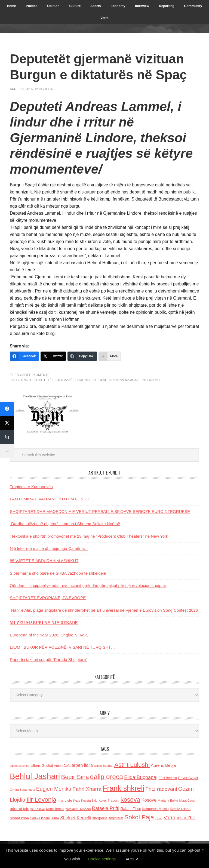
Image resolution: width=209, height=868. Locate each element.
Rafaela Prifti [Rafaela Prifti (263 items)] (105, 808)
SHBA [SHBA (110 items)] (55, 818)
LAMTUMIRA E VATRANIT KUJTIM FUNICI (49, 499)
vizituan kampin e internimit (135, 380)
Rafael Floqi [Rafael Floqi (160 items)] (130, 809)
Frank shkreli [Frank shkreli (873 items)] (123, 788)
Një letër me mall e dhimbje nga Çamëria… (49, 548)
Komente (42, 375)
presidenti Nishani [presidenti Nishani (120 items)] (78, 809)
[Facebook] (24, 356)
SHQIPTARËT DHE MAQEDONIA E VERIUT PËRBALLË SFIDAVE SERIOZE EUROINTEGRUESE (100, 511)
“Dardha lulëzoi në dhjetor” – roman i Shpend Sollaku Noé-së (65, 524)
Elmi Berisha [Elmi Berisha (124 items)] (168, 778)
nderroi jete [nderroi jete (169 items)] (20, 809)
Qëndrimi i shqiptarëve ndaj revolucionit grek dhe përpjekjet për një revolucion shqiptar (88, 585)
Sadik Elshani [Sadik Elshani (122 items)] (40, 818)
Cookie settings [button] (102, 859)
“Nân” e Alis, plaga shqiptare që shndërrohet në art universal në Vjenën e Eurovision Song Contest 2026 (104, 610)
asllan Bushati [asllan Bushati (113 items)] (104, 766)
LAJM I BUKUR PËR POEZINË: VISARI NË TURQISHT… (62, 647)
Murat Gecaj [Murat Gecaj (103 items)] (187, 801)
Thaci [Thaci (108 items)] (159, 818)
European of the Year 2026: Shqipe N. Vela (49, 635)
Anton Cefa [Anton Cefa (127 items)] (62, 766)
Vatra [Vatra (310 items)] (170, 818)
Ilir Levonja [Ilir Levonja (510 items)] (41, 799)
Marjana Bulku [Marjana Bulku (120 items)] (168, 800)
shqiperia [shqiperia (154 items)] (100, 818)
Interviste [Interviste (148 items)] (65, 800)
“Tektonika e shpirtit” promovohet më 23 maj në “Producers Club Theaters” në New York (89, 536)
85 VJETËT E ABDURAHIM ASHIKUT (44, 561)
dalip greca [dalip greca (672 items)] (107, 777)
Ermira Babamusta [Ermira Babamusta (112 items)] (22, 790)
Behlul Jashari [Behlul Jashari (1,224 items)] (35, 776)
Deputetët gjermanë (53, 380)
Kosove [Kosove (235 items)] (149, 800)
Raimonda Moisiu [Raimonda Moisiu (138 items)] (155, 809)
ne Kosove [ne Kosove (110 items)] (38, 809)
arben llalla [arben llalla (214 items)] (82, 765)
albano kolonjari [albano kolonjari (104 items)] (20, 766)
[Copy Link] (82, 356)
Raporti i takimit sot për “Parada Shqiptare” (48, 659)
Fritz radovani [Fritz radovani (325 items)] (161, 789)
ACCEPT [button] (133, 859)
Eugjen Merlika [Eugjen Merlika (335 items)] (54, 789)
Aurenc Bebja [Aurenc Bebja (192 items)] (163, 765)
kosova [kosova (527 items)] (130, 799)
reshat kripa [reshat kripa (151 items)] (19, 818)
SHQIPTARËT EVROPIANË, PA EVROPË (48, 598)
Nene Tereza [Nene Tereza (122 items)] (55, 809)
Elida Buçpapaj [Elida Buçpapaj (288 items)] (141, 777)
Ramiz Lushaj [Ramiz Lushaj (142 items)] (181, 809)
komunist (83, 380)
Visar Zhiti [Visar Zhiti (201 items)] (186, 818)
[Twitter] (53, 356)
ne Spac (100, 380)
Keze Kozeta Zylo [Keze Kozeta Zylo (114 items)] (85, 801)
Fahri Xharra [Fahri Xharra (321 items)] (87, 789)
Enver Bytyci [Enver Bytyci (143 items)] (188, 778)
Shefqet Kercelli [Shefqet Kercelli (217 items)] (76, 818)
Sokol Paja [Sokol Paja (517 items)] (139, 817)
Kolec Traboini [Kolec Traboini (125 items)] (109, 801)
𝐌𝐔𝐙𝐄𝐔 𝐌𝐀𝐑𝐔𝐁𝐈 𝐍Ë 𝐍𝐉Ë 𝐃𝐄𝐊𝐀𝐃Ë (44, 622)
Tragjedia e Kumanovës (31, 487)
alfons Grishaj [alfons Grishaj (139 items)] (42, 766)
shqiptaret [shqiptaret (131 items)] (116, 818)
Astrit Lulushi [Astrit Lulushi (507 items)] (132, 765)
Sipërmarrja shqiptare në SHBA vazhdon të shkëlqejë (58, 573)
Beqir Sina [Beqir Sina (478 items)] (75, 777)
